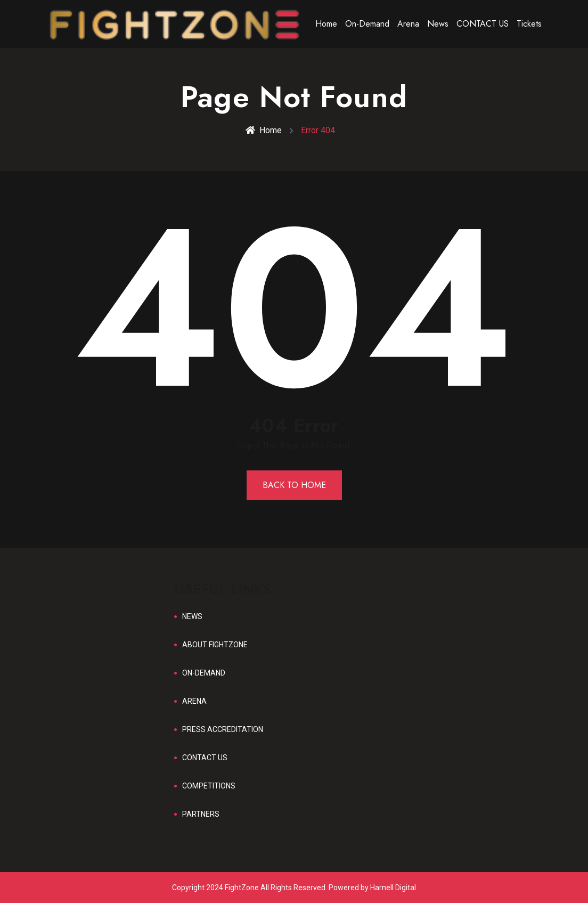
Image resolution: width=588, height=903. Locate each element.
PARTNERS (201, 814)
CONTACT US (483, 24)
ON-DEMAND (204, 673)
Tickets (529, 24)
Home (326, 24)
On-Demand (367, 24)
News (438, 24)
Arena (408, 24)
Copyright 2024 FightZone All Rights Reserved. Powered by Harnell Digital (294, 888)
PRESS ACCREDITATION (223, 729)
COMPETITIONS (209, 786)
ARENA (194, 701)
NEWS (192, 616)
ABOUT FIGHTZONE (215, 645)
